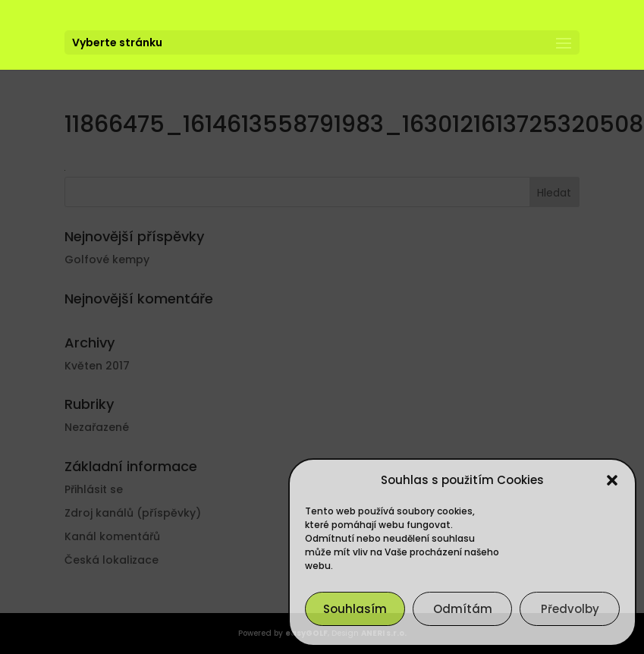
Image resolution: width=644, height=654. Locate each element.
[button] (612, 480)
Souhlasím (355, 609)
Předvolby (570, 609)
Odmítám (463, 609)
